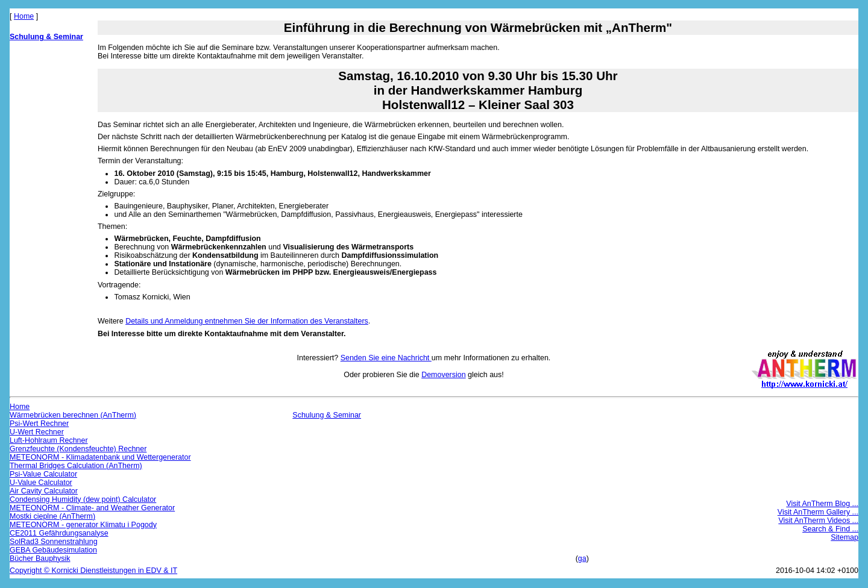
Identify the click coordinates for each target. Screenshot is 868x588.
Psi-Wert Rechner (39, 424)
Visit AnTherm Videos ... (818, 521)
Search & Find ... (830, 529)
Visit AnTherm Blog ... (822, 504)
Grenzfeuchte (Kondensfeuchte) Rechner (78, 449)
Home (24, 16)
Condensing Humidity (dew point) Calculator (83, 499)
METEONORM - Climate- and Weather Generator (92, 508)
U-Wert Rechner (37, 432)
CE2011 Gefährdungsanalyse (59, 533)
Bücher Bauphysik (40, 558)
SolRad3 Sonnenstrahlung (54, 542)
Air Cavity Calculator (44, 491)
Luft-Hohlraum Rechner (49, 440)
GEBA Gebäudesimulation (53, 550)
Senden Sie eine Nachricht (386, 358)
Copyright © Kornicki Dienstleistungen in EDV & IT (93, 571)
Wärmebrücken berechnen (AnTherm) (73, 415)
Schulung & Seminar (46, 37)
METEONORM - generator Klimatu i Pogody (83, 525)
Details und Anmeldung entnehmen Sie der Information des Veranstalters (247, 321)
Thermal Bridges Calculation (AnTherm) (76, 466)
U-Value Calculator (41, 483)
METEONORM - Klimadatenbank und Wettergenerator (100, 457)
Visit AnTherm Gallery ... (818, 512)
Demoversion (443, 375)
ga (582, 558)
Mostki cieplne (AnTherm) (52, 516)
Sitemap (844, 537)
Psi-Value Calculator (43, 474)
